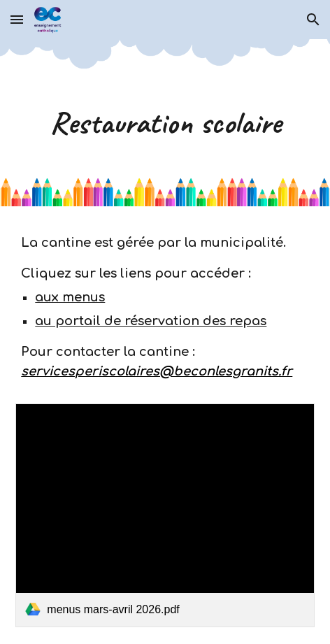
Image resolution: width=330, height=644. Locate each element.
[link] (165, 516)
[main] (165, 123)
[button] (17, 19)
